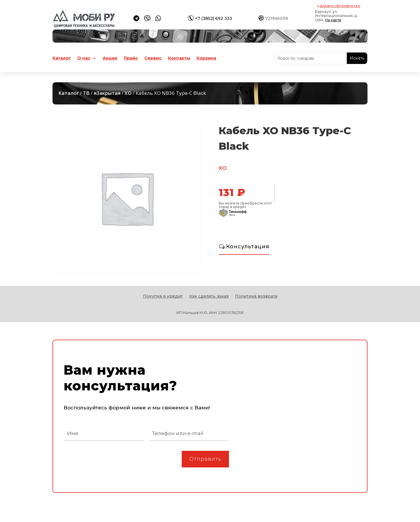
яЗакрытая (107, 93)
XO (128, 93)
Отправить (205, 459)
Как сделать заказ (209, 296)
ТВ (86, 93)
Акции (110, 58)
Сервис (153, 58)
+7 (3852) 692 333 (213, 18)
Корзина (206, 58)
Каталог (62, 58)
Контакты (179, 58)
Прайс (131, 58)
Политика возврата (256, 296)
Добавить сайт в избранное (340, 6)
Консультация (248, 247)
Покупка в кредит (163, 296)
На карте (333, 20)
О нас (84, 58)
